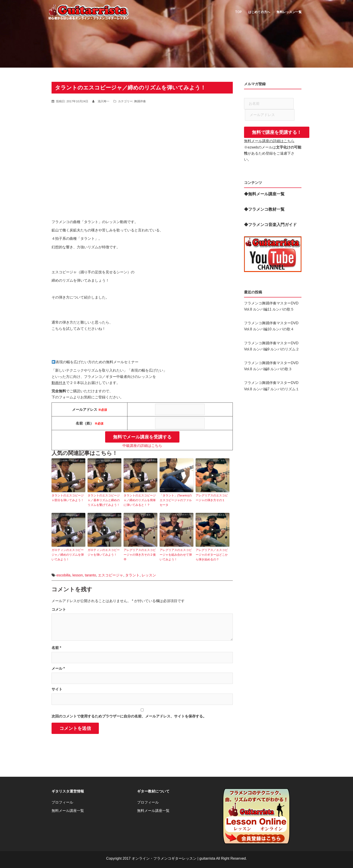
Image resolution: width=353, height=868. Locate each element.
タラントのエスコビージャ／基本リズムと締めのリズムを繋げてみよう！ (104, 500)
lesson (78, 575)
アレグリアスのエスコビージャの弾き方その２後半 (140, 555)
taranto (91, 575)
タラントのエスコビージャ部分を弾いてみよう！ (68, 498)
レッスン (149, 575)
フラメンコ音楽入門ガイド (272, 225)
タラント (132, 575)
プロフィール (62, 802)
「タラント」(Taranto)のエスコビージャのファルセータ (176, 500)
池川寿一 (104, 101)
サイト (57, 689)
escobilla (63, 575)
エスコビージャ (111, 575)
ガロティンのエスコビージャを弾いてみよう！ (104, 552)
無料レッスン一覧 (289, 12)
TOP (238, 12)
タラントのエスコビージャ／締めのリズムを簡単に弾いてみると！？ (140, 500)
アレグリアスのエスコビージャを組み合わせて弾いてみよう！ (176, 555)
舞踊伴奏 (140, 101)
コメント (59, 609)
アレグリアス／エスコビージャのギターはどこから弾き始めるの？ (212, 555)
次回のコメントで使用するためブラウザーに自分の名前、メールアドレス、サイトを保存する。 (129, 716)
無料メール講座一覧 (68, 811)
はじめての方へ (259, 12)
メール (58, 668)
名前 (56, 648)
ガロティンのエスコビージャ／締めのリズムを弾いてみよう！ (68, 555)
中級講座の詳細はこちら (142, 446)
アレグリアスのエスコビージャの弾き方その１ (212, 498)
